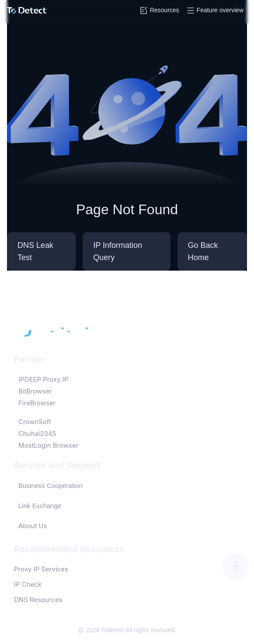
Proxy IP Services (41, 569)
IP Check (28, 584)
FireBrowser (37, 403)
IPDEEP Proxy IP (43, 379)
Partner (30, 359)
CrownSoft (35, 422)
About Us (33, 526)
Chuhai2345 (37, 433)
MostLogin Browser (48, 445)
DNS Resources (38, 600)
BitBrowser (35, 391)
